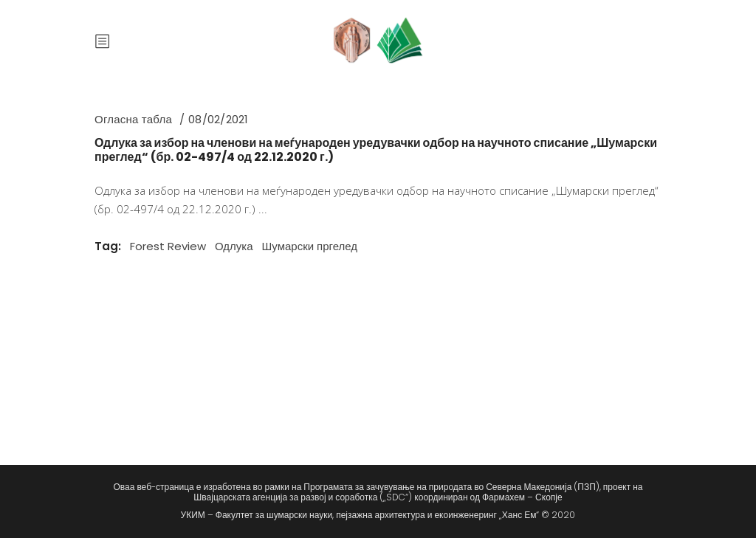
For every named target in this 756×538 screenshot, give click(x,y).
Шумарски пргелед (310, 246)
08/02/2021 (218, 119)
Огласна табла (133, 119)
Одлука (234, 246)
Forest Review (168, 246)
